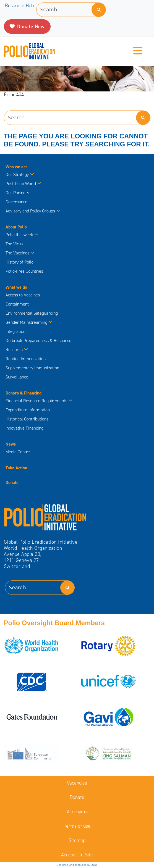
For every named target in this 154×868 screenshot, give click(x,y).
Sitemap (77, 840)
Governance (16, 202)
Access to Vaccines (23, 295)
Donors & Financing (24, 393)
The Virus (14, 244)
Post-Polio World (23, 184)
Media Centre (18, 452)
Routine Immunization (26, 359)
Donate (12, 482)
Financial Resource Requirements (39, 401)
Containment (17, 304)
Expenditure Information (28, 410)
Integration (15, 331)
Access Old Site (77, 855)
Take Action (16, 468)
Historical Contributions (27, 419)
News (11, 444)
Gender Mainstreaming (29, 322)
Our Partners (17, 193)
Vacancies (77, 783)
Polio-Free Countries (24, 271)
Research (17, 350)
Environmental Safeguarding (32, 313)
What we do (16, 287)
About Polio (16, 227)
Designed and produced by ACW (77, 865)
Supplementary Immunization (32, 368)
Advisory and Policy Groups (33, 211)
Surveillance (17, 377)
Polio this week (22, 235)
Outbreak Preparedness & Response (38, 340)
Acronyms (77, 812)
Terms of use (77, 826)
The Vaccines (20, 253)
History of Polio (19, 262)
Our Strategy (20, 174)
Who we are (17, 167)
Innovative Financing (24, 428)
